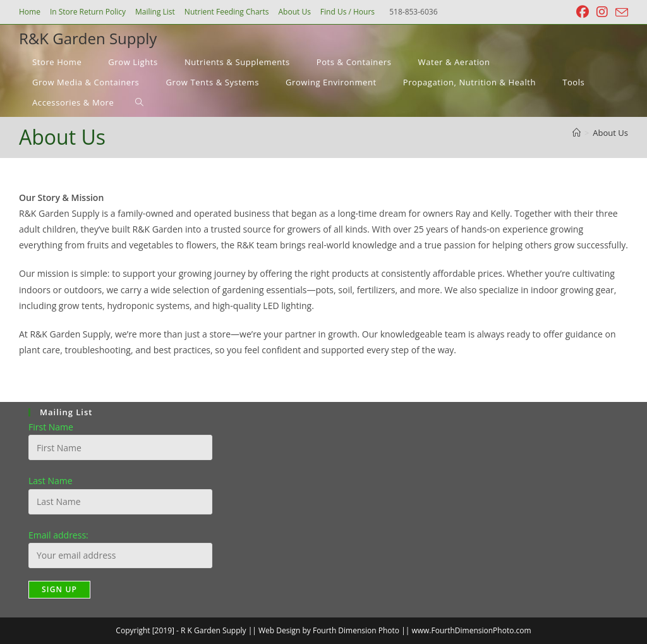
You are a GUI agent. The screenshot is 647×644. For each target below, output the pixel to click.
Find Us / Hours (348, 12)
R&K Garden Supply (88, 38)
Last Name (51, 481)
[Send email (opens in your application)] (620, 13)
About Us (294, 12)
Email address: (58, 535)
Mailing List (155, 12)
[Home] (577, 133)
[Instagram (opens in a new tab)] (602, 12)
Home (30, 12)
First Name (51, 427)
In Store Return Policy (88, 12)
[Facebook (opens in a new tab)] (583, 12)
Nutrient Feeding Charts (227, 12)
